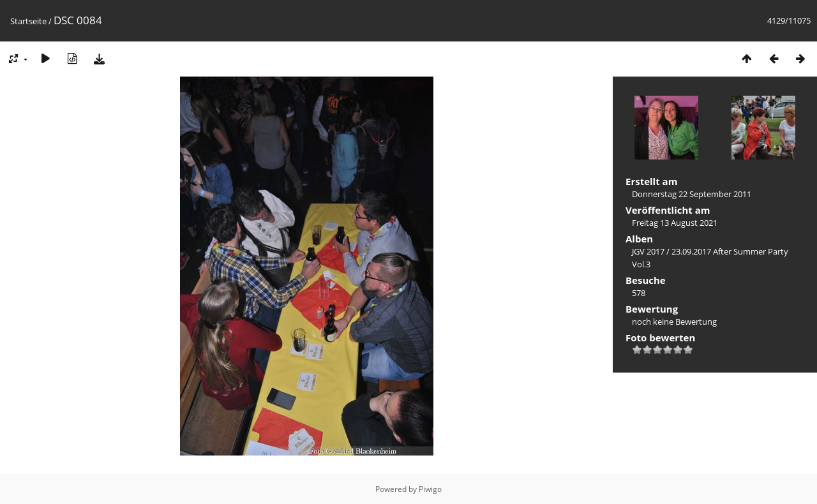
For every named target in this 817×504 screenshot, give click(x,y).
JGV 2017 (648, 251)
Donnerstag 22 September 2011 (692, 194)
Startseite (28, 21)
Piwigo (430, 489)
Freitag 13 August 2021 (675, 223)
